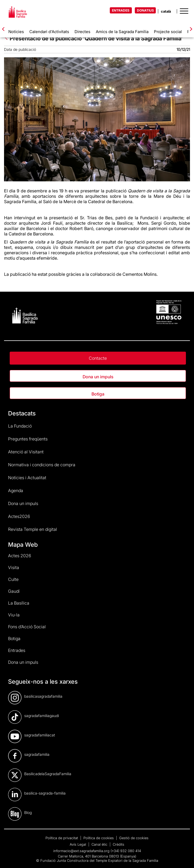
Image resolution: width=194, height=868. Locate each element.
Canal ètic (100, 844)
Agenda (16, 491)
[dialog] (184, 857)
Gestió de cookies (134, 838)
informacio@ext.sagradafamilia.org (81, 851)
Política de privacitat (62, 838)
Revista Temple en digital (33, 529)
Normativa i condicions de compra (42, 465)
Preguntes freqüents (28, 439)
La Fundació (20, 426)
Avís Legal (78, 844)
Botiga (98, 394)
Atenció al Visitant (26, 452)
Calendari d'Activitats (49, 32)
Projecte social (168, 32)
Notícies (16, 32)
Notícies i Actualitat (27, 478)
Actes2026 (19, 516)
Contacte (98, 358)
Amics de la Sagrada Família (122, 32)
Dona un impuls (98, 377)
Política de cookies (99, 838)
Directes (82, 32)
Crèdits (119, 844)
